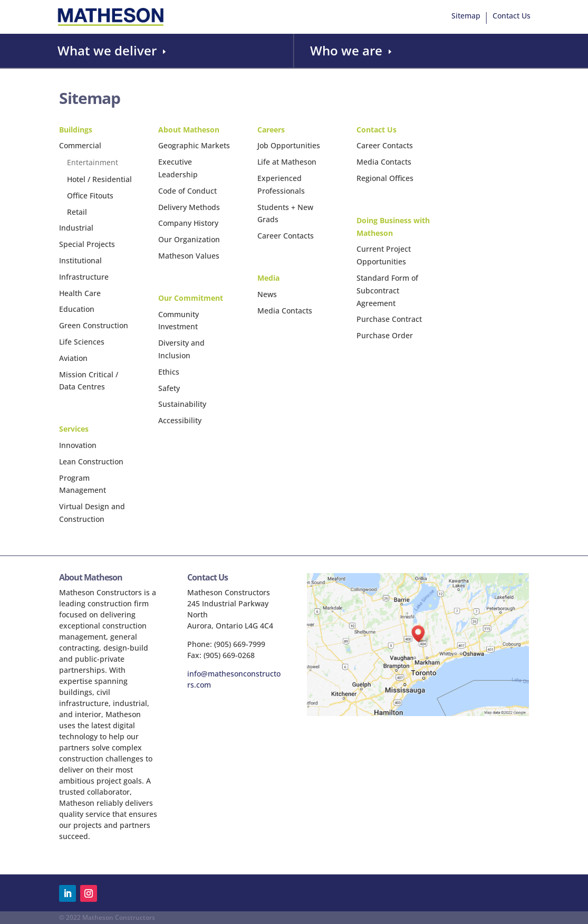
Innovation (78, 445)
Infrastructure (84, 277)
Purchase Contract (389, 319)
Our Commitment (191, 298)
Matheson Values (189, 256)
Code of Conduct (187, 191)
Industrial (76, 228)
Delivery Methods (189, 207)
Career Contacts (286, 236)
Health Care (80, 293)
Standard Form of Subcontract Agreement (387, 290)
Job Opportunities (289, 145)
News (267, 294)
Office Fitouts (90, 196)
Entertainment (93, 162)
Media (268, 278)
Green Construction (94, 325)
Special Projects (87, 244)
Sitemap (466, 16)
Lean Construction (91, 461)
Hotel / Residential (99, 179)
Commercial (80, 145)
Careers (271, 130)
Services (74, 429)
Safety (169, 388)
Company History (188, 223)
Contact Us (512, 16)
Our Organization (189, 239)
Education (77, 309)
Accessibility (180, 420)
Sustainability (182, 404)
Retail (77, 212)
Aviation (73, 358)
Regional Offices (385, 178)
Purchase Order (385, 335)
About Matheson (189, 130)
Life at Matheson (287, 162)
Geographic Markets (194, 145)
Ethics (169, 372)
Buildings (76, 130)
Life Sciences (82, 342)
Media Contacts (285, 311)
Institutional (80, 260)
